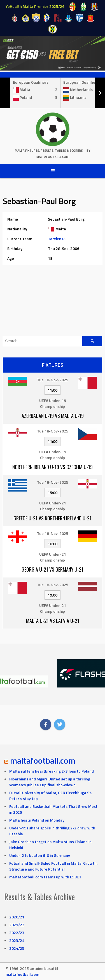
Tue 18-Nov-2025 (53, 380)
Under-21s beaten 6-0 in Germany (40, 855)
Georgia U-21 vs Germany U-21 (53, 569)
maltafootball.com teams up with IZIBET (45, 877)
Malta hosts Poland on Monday (37, 820)
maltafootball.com (43, 761)
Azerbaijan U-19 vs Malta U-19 (53, 416)
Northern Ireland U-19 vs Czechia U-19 (53, 467)
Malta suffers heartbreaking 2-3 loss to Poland (52, 771)
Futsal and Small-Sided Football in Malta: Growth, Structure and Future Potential (53, 866)
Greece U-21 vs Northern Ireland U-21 (53, 518)
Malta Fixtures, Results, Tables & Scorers (49, 151)
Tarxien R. (57, 239)
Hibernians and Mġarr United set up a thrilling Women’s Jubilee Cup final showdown (50, 782)
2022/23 (17, 933)
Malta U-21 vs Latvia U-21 (53, 621)
